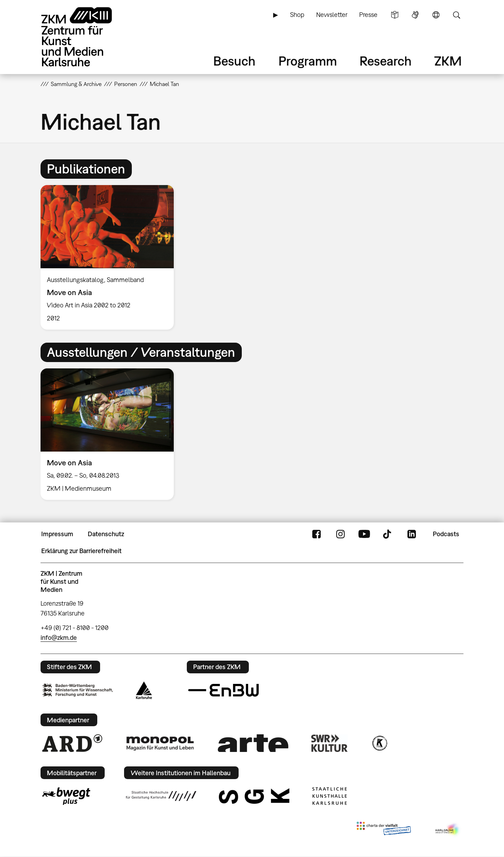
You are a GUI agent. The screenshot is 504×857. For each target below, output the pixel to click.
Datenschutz (106, 534)
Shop (297, 15)
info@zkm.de (59, 638)
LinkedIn (412, 534)
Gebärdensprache (415, 15)
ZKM (448, 61)
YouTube (364, 534)
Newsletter (332, 15)
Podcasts (446, 534)
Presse (368, 15)
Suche (456, 15)
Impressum (57, 534)
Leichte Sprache (395, 15)
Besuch (234, 61)
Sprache (436, 15)
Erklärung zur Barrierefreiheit (81, 551)
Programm (308, 61)
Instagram (340, 534)
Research (386, 61)
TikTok (388, 534)
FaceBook (316, 534)
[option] (110, 257)
